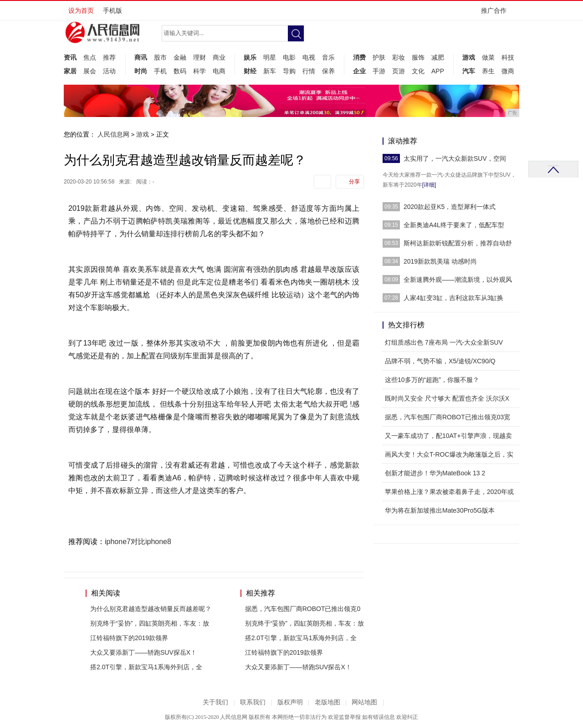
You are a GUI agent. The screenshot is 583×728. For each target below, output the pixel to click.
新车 (270, 71)
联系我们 (253, 702)
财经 (250, 71)
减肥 (438, 57)
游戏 (469, 57)
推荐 (109, 57)
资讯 (70, 57)
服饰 (418, 57)
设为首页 (81, 10)
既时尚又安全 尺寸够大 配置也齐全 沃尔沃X (447, 398)
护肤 (379, 57)
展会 (90, 71)
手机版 (113, 10)
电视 (309, 57)
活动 (109, 71)
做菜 (488, 57)
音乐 (328, 57)
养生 (488, 71)
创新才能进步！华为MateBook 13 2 (435, 473)
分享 (354, 182)
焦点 (90, 57)
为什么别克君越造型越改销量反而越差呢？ (151, 609)
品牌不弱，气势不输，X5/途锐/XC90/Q (440, 361)
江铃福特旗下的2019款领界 (129, 638)
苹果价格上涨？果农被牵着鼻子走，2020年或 (449, 492)
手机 (160, 71)
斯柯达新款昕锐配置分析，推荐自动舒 (458, 243)
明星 (270, 57)
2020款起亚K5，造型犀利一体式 (450, 207)
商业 (219, 57)
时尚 (141, 71)
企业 (359, 71)
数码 (180, 71)
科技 (508, 57)
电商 (219, 71)
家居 (70, 71)
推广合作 (497, 13)
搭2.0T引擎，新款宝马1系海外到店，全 (146, 667)
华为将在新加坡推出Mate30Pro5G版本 (440, 510)
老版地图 (327, 702)
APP (438, 71)
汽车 (469, 71)
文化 (418, 71)
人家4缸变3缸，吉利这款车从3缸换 (453, 298)
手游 (379, 71)
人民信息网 (113, 134)
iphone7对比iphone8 (138, 542)
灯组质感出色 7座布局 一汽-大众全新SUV (444, 342)
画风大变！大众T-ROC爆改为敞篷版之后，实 (449, 454)
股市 (160, 57)
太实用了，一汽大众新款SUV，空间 (455, 158)
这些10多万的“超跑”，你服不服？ (432, 380)
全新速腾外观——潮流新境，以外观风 (458, 280)
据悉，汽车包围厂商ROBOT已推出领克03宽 (447, 417)
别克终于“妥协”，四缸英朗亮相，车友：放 (150, 623)
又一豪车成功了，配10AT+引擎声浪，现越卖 (448, 436)
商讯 (141, 57)
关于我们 (215, 702)
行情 (309, 71)
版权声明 (290, 702)
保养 (328, 71)
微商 (508, 71)
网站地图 (364, 702)
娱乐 (250, 57)
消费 (359, 57)
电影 (289, 57)
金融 (180, 57)
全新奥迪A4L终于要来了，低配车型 (454, 225)
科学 (199, 71)
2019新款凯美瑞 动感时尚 (440, 261)
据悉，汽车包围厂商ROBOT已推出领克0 (303, 609)
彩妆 (399, 57)
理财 (199, 57)
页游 (399, 71)
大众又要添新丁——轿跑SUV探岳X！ (143, 652)
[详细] (429, 185)
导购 (289, 71)
